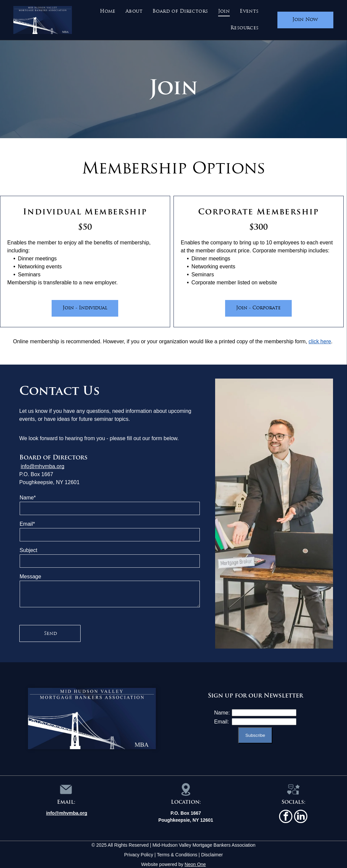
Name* (28, 498)
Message (30, 577)
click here (320, 341)
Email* (27, 524)
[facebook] (286, 817)
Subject (28, 550)
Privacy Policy (139, 855)
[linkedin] (301, 817)
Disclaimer (212, 855)
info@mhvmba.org (42, 466)
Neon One (195, 864)
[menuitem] (108, 12)
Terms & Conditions (177, 855)
